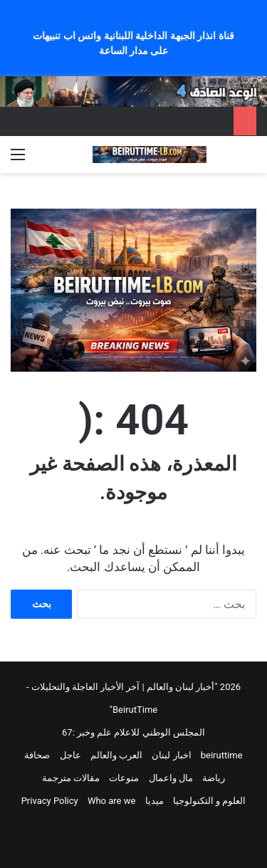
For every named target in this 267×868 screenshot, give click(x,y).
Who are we (111, 801)
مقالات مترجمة (71, 778)
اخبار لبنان (171, 755)
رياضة (214, 778)
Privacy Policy (50, 801)
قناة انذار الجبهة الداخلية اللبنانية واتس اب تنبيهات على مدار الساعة (133, 43)
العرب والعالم (116, 755)
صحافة (37, 755)
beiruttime (222, 755)
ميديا (155, 801)
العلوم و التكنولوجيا (209, 801)
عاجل (70, 755)
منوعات (124, 778)
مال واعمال (171, 778)
